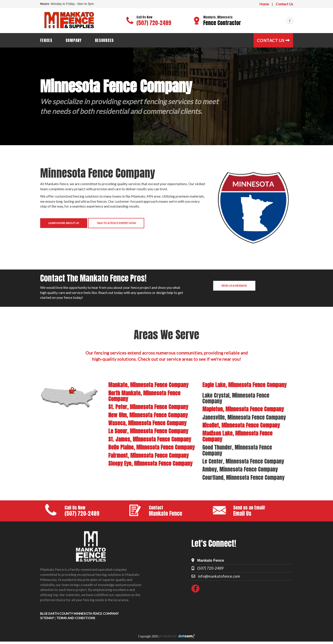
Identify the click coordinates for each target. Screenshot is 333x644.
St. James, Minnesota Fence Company (150, 439)
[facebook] (290, 21)
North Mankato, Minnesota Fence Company (144, 396)
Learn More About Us (64, 223)
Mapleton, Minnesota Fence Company (243, 409)
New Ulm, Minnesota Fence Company (148, 415)
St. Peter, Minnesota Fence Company (148, 407)
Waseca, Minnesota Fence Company (147, 423)
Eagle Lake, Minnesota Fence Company (244, 385)
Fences (46, 40)
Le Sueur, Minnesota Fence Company (148, 431)
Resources (104, 40)
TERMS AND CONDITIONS (76, 618)
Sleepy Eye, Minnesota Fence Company (150, 464)
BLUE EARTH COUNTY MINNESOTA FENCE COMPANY (79, 613)
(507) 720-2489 (154, 23)
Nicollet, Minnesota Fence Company (241, 425)
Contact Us (284, 4)
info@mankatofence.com (219, 576)
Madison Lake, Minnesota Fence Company (237, 436)
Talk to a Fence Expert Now (116, 223)
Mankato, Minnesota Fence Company (148, 385)
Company (74, 40)
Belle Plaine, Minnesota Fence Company (151, 447)
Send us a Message (234, 286)
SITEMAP (47, 618)
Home (264, 4)
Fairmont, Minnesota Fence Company (148, 456)
